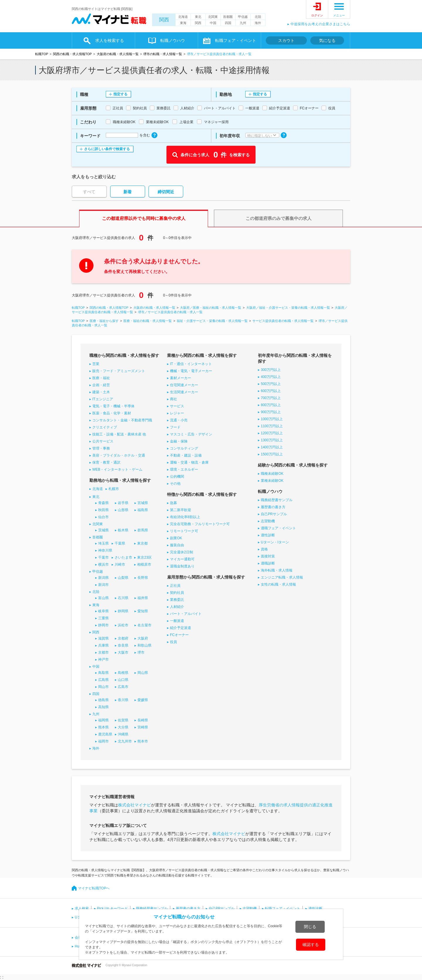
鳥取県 (103, 673)
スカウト (286, 40)
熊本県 (103, 727)
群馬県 (143, 530)
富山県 (103, 598)
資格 (264, 549)
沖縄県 (123, 734)
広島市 (123, 687)
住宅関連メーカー (184, 385)
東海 (183, 23)
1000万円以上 (272, 419)
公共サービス (103, 441)
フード (175, 427)
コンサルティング (184, 448)
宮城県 (143, 503)
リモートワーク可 (184, 531)
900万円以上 (271, 412)
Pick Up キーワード (112, 908)
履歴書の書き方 (273, 507)
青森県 (103, 503)
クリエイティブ (105, 427)
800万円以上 (271, 405)
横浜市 (103, 564)
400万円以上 (271, 377)
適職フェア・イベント (278, 528)
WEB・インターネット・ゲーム (117, 469)
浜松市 (123, 625)
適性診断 (268, 535)
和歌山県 (144, 645)
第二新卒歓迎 (181, 510)
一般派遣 (177, 621)
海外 (258, 23)
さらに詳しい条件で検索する (107, 149)
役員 (173, 642)
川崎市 (120, 564)
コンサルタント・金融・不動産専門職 (122, 420)
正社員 (175, 586)
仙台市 (103, 517)
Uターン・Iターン (275, 542)
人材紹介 (177, 607)
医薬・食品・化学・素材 (112, 413)
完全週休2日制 (182, 552)
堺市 (141, 652)
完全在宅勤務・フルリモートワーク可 (200, 524)
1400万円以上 (272, 447)
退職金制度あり (182, 566)
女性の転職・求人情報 (278, 584)
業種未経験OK (272, 481)
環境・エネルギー (184, 469)
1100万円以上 (272, 426)
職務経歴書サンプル (277, 500)
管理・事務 (101, 448)
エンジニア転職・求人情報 (282, 577)
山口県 (123, 680)
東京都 (142, 543)
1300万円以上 (272, 440)
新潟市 (103, 585)
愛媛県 (143, 700)
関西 (164, 20)
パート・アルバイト (186, 614)
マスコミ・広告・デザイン (191, 434)
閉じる (310, 927)
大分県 (123, 727)
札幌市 (114, 489)
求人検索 (82, 908)
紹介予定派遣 (181, 628)
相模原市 (144, 564)
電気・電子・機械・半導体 (113, 406)
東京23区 (144, 557)
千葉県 (120, 543)
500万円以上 (271, 384)
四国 (228, 23)
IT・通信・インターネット (191, 364)
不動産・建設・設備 (186, 455)
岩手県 (123, 503)
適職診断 (268, 563)
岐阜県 (103, 611)
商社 (173, 399)
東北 (198, 17)
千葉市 (103, 557)
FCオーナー (179, 635)
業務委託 (177, 600)
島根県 (123, 673)
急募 (173, 503)
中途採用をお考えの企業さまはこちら (320, 24)
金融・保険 (179, 441)
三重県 (103, 618)
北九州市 (125, 741)
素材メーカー (181, 378)
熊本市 (143, 741)
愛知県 (143, 611)
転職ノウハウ (173, 40)
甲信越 (243, 17)
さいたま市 (123, 557)
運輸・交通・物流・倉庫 (189, 462)
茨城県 (103, 530)
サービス (177, 406)
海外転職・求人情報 (277, 570)
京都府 (123, 638)
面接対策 (268, 556)
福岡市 (103, 741)
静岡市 (103, 625)
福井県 (143, 598)
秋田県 (103, 510)
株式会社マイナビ (135, 805)
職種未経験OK (272, 474)
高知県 (103, 707)
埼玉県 (103, 543)
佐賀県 (123, 720)
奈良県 (123, 645)
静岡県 (123, 611)
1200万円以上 (272, 433)
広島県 (103, 680)
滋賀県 (103, 638)
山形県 (123, 510)
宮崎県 (143, 727)
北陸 (258, 17)
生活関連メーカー (184, 392)
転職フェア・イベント (236, 40)
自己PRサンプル (274, 514)
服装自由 (177, 545)
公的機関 (177, 477)
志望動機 (268, 521)
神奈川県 (105, 550)
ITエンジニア (103, 399)
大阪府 (143, 638)
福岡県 (103, 720)
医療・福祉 (101, 378)
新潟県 (103, 578)
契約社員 (177, 593)
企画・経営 (101, 385)
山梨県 (123, 578)
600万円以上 (271, 391)
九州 (243, 23)
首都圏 (228, 17)
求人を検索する (110, 40)
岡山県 (143, 673)
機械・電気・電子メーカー (191, 371)
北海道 (183, 17)
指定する (120, 94)
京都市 (103, 652)
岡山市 (103, 687)
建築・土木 (101, 392)
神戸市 (103, 659)
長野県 (143, 578)
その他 (175, 484)
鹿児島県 (105, 734)
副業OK (176, 538)
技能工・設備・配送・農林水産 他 (119, 434)
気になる (327, 40)
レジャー (177, 413)
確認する (311, 945)
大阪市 (123, 652)
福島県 (143, 510)
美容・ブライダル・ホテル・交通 (119, 455)
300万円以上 (271, 370)
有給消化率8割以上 (185, 517)
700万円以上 (271, 398)
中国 (213, 23)
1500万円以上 (272, 454)
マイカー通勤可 (182, 559)
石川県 (123, 598)
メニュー (339, 15)
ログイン (317, 15)
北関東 (213, 17)
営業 (96, 364)
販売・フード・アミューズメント (119, 371)
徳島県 (103, 700)
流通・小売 (179, 420)
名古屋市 (144, 625)
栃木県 (123, 530)
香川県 (123, 700)
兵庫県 (103, 645)
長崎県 (143, 720)
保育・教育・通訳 (106, 462)
